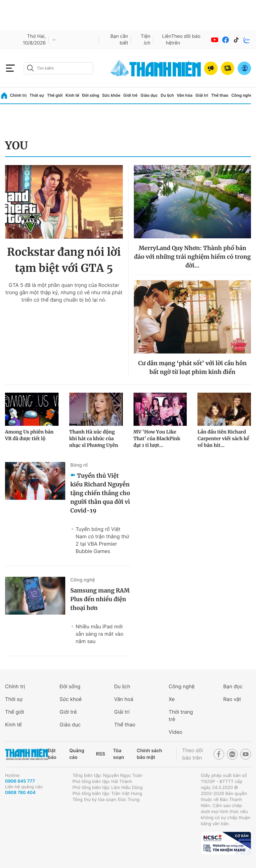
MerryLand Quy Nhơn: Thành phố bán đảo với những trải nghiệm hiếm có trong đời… (193, 257)
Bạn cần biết (119, 40)
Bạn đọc (233, 686)
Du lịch (167, 95)
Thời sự (37, 95)
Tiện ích (146, 40)
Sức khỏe (111, 95)
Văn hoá (124, 699)
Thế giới (55, 95)
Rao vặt (232, 699)
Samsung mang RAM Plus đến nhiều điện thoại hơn (100, 599)
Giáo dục (149, 95)
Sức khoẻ (71, 699)
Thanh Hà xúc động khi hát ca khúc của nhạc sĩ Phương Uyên (94, 439)
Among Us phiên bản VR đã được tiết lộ (29, 435)
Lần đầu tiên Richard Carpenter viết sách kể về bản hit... (223, 439)
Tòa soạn (119, 754)
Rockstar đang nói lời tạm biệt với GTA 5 (64, 260)
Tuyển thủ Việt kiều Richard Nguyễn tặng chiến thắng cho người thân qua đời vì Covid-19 (100, 493)
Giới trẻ (131, 95)
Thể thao (220, 95)
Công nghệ (242, 95)
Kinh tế (72, 95)
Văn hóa (185, 95)
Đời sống (91, 95)
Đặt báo (52, 754)
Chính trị (18, 95)
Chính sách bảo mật (150, 754)
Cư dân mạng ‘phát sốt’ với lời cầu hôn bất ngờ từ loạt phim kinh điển (192, 368)
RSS (101, 754)
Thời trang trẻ (181, 716)
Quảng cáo (77, 754)
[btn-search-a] (30, 68)
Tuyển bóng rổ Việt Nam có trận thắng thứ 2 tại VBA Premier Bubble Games (102, 540)
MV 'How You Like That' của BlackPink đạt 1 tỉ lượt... (157, 439)
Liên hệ (167, 40)
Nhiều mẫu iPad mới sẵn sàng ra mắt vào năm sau (100, 634)
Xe (172, 699)
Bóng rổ (79, 465)
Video (176, 732)
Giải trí (202, 95)
